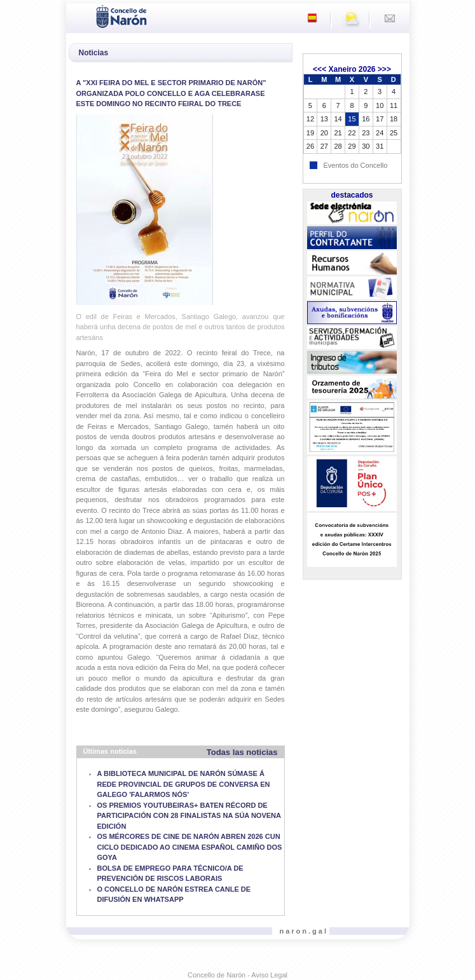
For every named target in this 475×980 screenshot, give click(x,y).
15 (352, 119)
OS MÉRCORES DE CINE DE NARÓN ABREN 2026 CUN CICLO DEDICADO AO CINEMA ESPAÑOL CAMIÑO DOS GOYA (190, 847)
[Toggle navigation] (79, 15)
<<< (320, 69)
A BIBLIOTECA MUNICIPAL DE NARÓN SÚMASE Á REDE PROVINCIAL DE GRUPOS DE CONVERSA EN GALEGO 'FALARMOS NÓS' (184, 784)
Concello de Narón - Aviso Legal (237, 975)
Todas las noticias (242, 752)
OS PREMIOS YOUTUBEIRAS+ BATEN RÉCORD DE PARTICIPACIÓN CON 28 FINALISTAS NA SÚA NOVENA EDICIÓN (189, 816)
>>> (384, 69)
